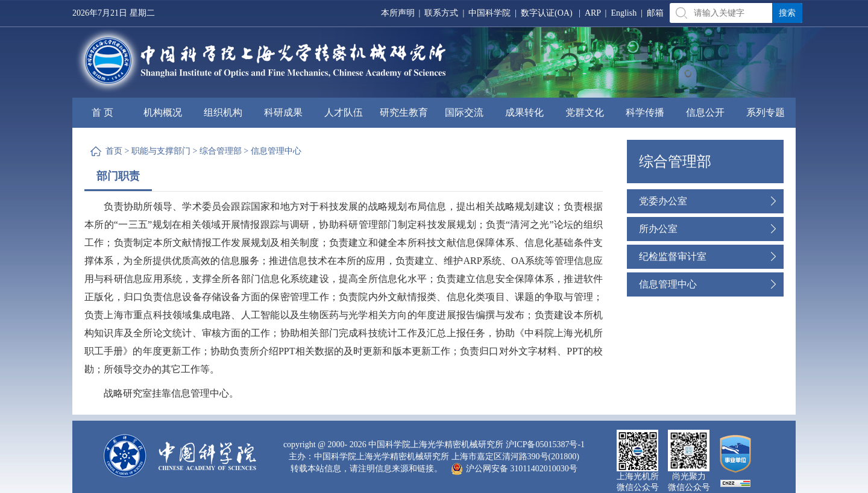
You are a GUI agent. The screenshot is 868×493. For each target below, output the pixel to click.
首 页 (102, 112)
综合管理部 (221, 151)
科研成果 (283, 112)
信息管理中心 (276, 151)
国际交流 (464, 112)
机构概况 (163, 112)
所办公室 (658, 229)
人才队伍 (344, 112)
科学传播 (645, 112)
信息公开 (705, 112)
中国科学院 (489, 13)
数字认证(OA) (547, 13)
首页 (114, 151)
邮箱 (655, 13)
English (624, 13)
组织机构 (223, 112)
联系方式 (441, 13)
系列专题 (766, 112)
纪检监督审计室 (673, 256)
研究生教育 (404, 112)
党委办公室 (663, 201)
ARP (593, 13)
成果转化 (524, 112)
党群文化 (585, 112)
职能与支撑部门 (161, 151)
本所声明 (398, 13)
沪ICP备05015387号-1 (545, 444)
